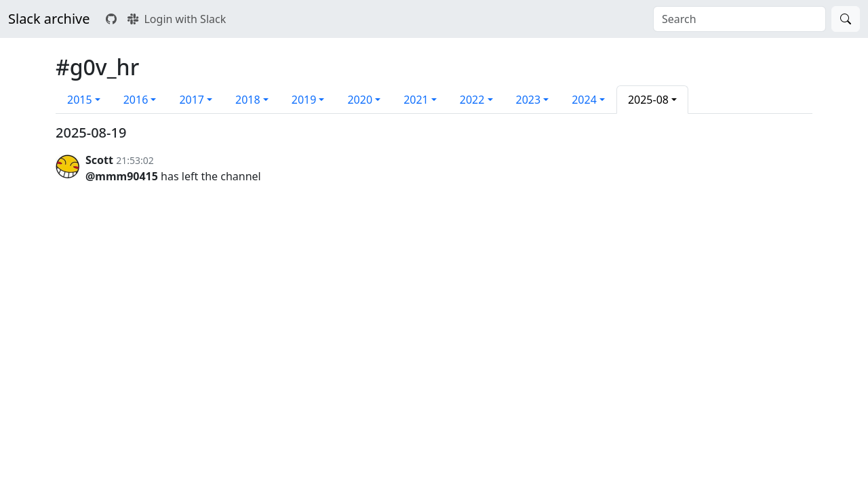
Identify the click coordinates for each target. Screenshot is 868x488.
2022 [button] (472, 100)
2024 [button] (584, 100)
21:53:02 (135, 160)
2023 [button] (529, 100)
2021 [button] (416, 100)
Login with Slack (177, 19)
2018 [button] (248, 100)
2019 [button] (304, 100)
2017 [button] (192, 100)
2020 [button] (360, 100)
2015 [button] (80, 100)
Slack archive (49, 19)
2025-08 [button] (648, 100)
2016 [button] (136, 100)
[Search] (846, 19)
